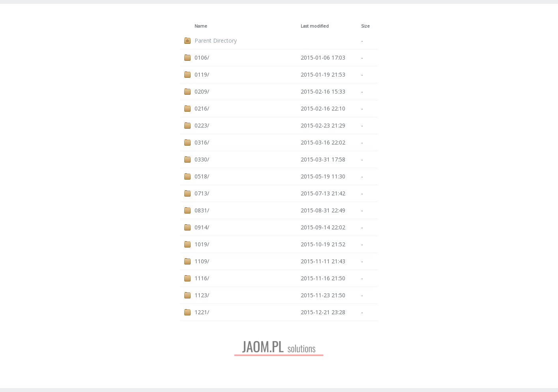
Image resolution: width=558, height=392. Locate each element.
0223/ (202, 125)
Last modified (315, 26)
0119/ (202, 74)
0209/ (202, 91)
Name (201, 26)
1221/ (202, 312)
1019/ (202, 244)
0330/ (202, 159)
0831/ (202, 210)
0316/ (202, 142)
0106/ (202, 57)
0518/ (202, 176)
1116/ (202, 278)
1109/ (202, 261)
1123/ (202, 295)
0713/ (202, 193)
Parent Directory (216, 40)
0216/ (202, 108)
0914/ (202, 227)
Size (365, 26)
